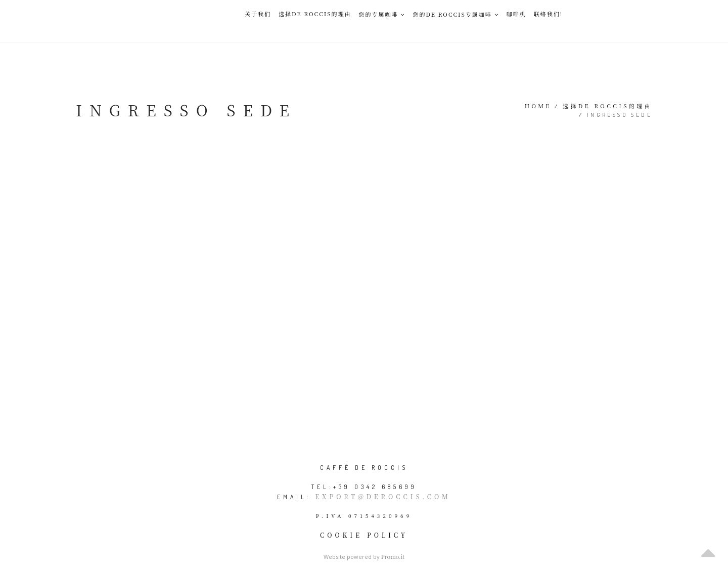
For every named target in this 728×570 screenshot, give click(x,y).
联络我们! (548, 14)
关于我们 (258, 14)
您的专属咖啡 (382, 14)
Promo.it (393, 556)
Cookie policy (364, 535)
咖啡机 (516, 14)
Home (538, 106)
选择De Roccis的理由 (315, 14)
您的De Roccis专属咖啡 (456, 14)
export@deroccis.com (383, 496)
